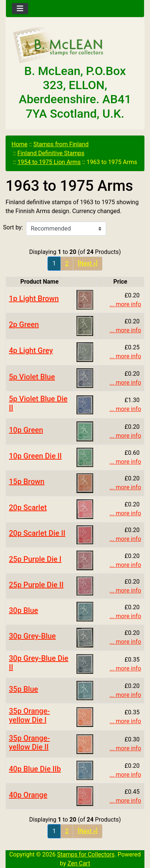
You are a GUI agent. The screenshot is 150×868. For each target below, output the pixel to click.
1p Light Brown (34, 298)
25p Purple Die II (36, 585)
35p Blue (24, 689)
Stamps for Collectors (86, 854)
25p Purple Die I (35, 559)
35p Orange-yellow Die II (29, 743)
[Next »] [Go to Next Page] (87, 263)
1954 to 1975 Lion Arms (49, 162)
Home (19, 144)
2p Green (24, 324)
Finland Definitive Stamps (51, 153)
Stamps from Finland (61, 144)
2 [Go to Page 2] (67, 263)
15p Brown (27, 482)
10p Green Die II (35, 456)
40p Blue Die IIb (35, 769)
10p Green (26, 430)
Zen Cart (79, 863)
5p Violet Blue (32, 377)
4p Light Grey (31, 350)
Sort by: (13, 227)
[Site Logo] (75, 45)
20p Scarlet (28, 508)
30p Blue (24, 610)
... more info (125, 304)
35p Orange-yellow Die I (29, 715)
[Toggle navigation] (20, 9)
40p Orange (28, 795)
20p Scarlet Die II (37, 533)
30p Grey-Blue (32, 636)
